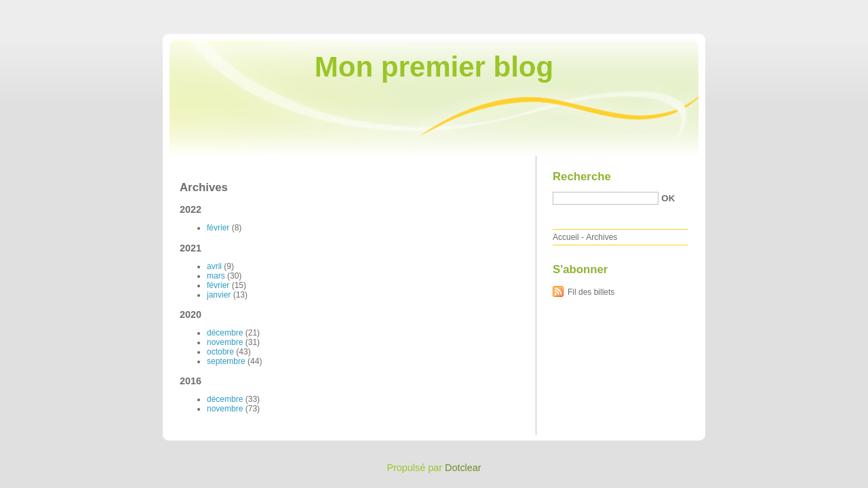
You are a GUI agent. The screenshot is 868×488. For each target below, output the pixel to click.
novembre (225, 342)
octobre (220, 352)
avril (214, 266)
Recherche (582, 177)
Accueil (566, 237)
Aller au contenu (702, 9)
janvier (219, 295)
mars (216, 276)
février (218, 228)
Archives (601, 237)
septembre (226, 361)
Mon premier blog (434, 67)
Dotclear (463, 468)
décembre (225, 333)
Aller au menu (762, 9)
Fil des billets (591, 292)
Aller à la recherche (828, 9)
